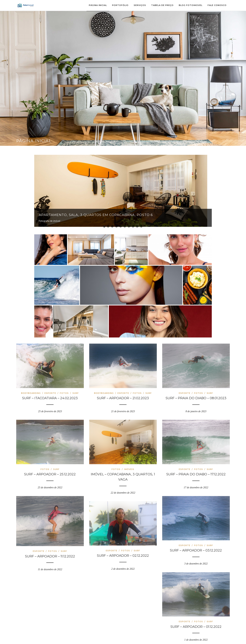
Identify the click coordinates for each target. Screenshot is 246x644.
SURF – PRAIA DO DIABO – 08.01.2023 (196, 396)
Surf (76, 391)
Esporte (50, 391)
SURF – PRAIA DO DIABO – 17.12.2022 (196, 472)
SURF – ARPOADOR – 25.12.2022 (50, 472)
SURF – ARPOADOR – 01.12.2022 (196, 625)
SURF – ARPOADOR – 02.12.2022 (123, 553)
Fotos (64, 391)
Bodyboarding (31, 391)
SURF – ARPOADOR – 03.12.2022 (196, 548)
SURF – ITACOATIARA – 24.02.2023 (50, 396)
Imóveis (129, 467)
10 (141, 224)
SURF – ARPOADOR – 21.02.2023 (123, 396)
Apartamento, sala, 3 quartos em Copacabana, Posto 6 (96, 215)
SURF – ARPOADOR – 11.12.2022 (50, 554)
